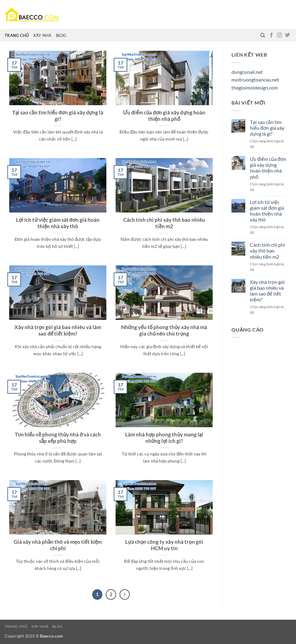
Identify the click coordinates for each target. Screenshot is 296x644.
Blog (61, 35)
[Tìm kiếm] (263, 35)
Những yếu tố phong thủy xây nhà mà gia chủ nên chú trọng (164, 331)
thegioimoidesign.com (255, 87)
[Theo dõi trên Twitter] (287, 35)
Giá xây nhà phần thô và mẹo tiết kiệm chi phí (58, 545)
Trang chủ (17, 35)
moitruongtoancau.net (255, 80)
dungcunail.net (247, 72)
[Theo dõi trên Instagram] (279, 35)
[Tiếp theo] (125, 594)
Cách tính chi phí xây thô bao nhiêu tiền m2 (164, 223)
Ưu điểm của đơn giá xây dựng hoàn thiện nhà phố (164, 116)
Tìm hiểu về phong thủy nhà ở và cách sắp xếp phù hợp (58, 438)
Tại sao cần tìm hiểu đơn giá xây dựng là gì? (58, 116)
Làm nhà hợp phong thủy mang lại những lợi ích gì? (164, 438)
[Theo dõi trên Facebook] (271, 35)
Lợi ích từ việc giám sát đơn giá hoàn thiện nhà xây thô (58, 223)
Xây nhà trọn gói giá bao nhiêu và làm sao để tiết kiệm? (58, 331)
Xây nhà (42, 35)
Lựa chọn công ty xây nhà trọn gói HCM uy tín (164, 545)
